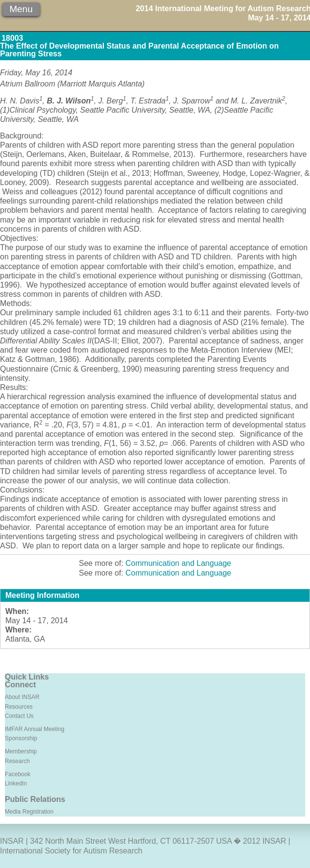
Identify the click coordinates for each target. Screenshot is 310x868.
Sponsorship (21, 738)
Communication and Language (179, 563)
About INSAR (22, 697)
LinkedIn (16, 783)
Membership (21, 751)
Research (17, 761)
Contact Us (19, 716)
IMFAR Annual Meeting (35, 729)
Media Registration (29, 812)
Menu (21, 9)
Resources (19, 707)
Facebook (18, 774)
